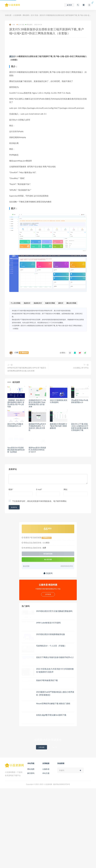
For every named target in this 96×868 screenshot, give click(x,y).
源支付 (12, 56)
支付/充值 (34, 15)
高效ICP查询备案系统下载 (47, 680)
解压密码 (31, 773)
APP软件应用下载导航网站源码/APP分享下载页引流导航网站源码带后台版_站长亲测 (27, 369)
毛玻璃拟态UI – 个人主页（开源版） (51, 646)
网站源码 (26, 15)
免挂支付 (27, 303)
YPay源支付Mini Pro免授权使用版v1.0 (80, 401)
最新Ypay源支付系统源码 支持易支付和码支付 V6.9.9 (37, 450)
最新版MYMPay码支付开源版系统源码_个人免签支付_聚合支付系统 (37, 427)
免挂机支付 (38, 303)
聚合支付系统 (71, 303)
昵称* (11, 489)
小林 (12, 25)
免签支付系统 (50, 303)
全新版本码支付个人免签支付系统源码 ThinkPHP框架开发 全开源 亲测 (37, 403)
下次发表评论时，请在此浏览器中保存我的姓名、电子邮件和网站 (39, 501)
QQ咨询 (48, 573)
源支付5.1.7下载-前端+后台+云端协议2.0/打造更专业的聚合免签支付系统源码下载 (80, 427)
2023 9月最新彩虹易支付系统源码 (59, 401)
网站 (65, 489)
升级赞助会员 (46, 538)
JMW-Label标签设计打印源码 (48, 623)
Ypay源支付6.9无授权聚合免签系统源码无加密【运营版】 (16, 450)
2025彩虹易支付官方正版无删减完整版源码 (54, 611)
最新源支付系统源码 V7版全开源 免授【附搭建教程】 (58, 426)
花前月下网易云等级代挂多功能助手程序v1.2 (55, 657)
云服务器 (46, 769)
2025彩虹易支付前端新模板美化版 (50, 634)
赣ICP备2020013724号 (62, 784)
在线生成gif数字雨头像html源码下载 (51, 715)
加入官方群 (48, 559)
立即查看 (41, 747)
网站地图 (31, 769)
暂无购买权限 (48, 554)
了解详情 (54, 747)
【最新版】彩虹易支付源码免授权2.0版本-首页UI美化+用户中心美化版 (16, 403)
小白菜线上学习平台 (81, 368)
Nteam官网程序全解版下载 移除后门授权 (53, 703)
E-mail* (39, 489)
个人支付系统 (15, 303)
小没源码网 (17, 15)
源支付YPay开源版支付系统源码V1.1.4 (15, 425)
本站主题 (46, 773)
